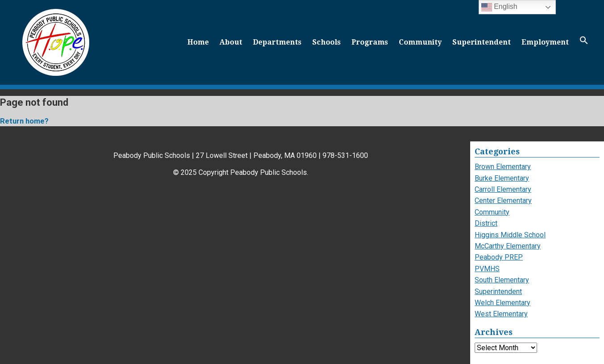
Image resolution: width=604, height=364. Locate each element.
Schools (327, 42)
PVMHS (487, 269)
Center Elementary (503, 201)
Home (198, 42)
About (231, 42)
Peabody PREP (499, 257)
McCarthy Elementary (508, 246)
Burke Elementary (502, 178)
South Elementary (502, 280)
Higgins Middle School (510, 235)
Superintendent (482, 42)
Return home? (24, 121)
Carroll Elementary (503, 189)
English (499, 7)
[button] (584, 42)
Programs (370, 42)
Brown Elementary (503, 167)
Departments (277, 42)
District (486, 223)
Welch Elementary (503, 303)
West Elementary (501, 314)
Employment (545, 42)
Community (420, 42)
